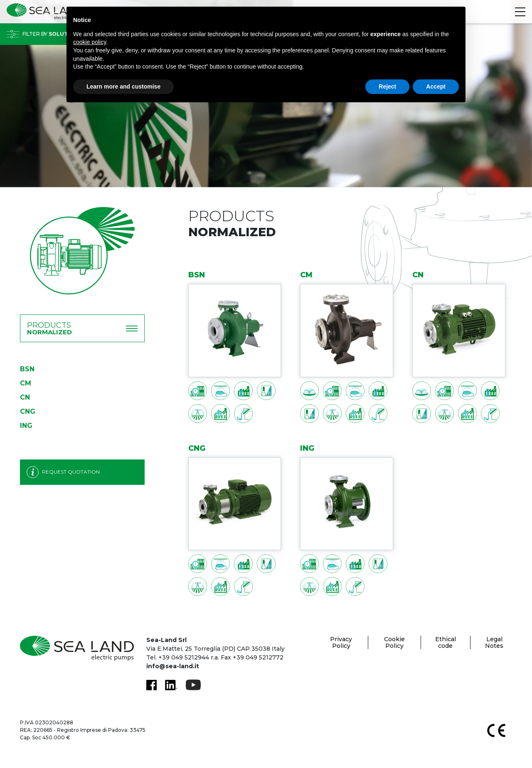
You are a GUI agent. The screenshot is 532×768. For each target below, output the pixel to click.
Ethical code (446, 642)
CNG (28, 411)
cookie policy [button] (90, 42)
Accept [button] (436, 86)
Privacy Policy (341, 642)
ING (26, 426)
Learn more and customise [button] (123, 86)
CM (26, 383)
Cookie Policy (394, 642)
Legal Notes (494, 642)
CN (25, 397)
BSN (27, 369)
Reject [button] (387, 86)
